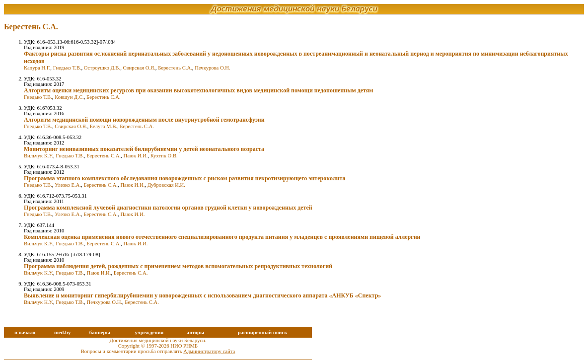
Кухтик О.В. (164, 156)
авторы (196, 332)
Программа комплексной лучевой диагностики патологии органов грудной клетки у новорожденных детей (168, 208)
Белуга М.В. (104, 126)
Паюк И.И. (135, 156)
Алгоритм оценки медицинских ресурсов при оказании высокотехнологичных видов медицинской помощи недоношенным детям (199, 90)
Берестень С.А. (175, 68)
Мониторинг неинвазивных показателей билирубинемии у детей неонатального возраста (144, 149)
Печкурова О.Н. (213, 68)
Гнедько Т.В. (67, 68)
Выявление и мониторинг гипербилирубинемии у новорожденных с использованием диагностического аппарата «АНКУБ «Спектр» (202, 295)
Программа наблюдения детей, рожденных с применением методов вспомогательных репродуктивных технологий (178, 266)
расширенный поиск (263, 332)
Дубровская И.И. (166, 185)
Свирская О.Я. (139, 68)
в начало (25, 332)
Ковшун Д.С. (69, 97)
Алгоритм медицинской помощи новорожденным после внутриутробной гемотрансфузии (144, 120)
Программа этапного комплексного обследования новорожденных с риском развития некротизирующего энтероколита (185, 178)
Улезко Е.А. (68, 185)
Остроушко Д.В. (102, 68)
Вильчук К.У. (38, 156)
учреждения (149, 332)
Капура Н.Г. (37, 68)
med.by (62, 332)
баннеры (100, 332)
